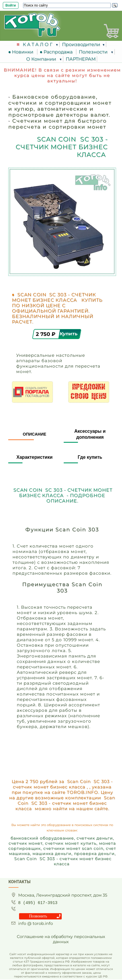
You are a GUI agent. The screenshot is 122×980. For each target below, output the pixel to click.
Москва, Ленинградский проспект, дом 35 (63, 895)
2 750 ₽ (46, 334)
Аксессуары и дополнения (90, 434)
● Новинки (22, 52)
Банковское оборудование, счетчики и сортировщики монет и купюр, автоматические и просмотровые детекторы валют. (60, 106)
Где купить (90, 457)
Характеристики (35, 457)
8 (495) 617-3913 (38, 903)
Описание (35, 434)
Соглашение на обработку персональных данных (61, 939)
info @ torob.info (36, 923)
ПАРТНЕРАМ (81, 59)
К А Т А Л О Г (38, 44)
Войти (11, 5)
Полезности (94, 52)
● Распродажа (57, 52)
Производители (81, 44)
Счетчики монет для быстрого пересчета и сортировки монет (57, 124)
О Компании (42, 59)
